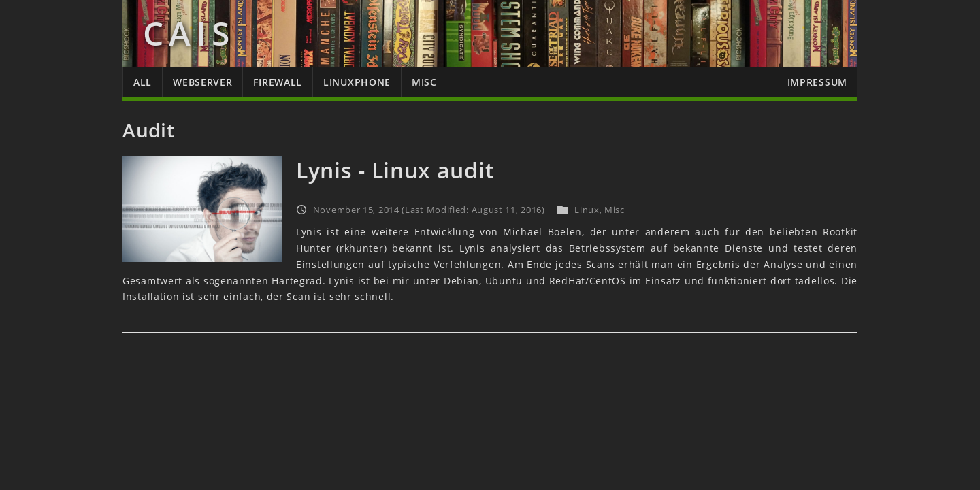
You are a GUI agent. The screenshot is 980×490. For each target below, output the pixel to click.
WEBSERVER (202, 82)
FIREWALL (278, 82)
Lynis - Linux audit (395, 170)
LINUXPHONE (357, 82)
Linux (587, 210)
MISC (424, 82)
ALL (143, 82)
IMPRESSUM (817, 82)
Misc (615, 210)
